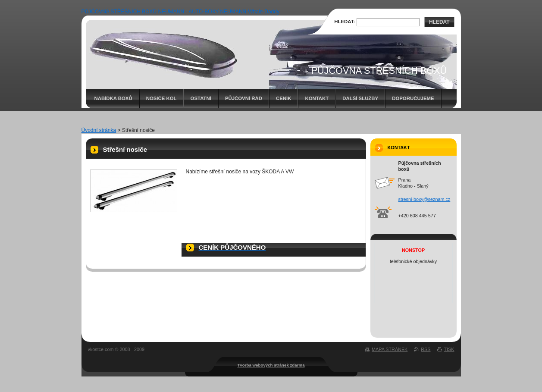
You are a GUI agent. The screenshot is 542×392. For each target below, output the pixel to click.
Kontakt (317, 98)
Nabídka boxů (113, 98)
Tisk (449, 349)
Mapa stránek (390, 349)
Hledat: (345, 22)
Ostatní (201, 98)
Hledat (439, 22)
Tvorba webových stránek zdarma (271, 365)
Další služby (360, 98)
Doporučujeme (413, 98)
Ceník (284, 98)
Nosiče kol (161, 98)
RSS (426, 349)
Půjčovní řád (244, 98)
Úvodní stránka (99, 130)
